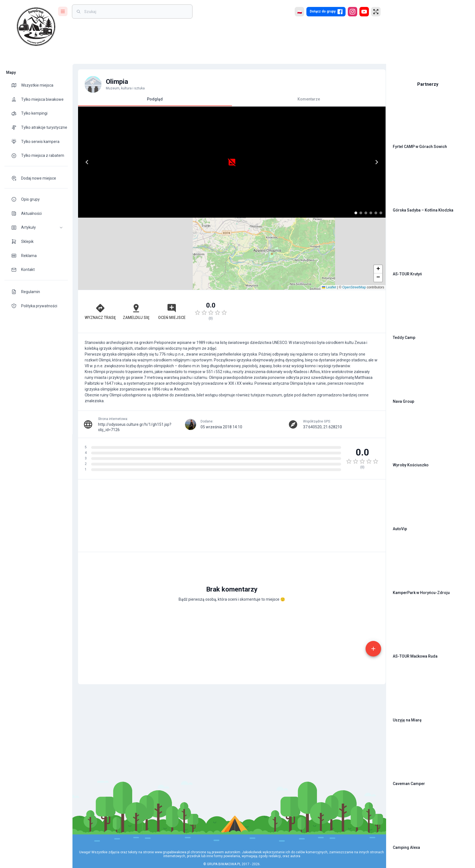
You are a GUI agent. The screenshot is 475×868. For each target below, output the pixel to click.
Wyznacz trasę (99, 239)
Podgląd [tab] (152, 101)
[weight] (136, 12)
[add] (363, 589)
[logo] (36, 27)
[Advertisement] (301, 239)
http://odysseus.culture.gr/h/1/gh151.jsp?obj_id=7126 (145, 352)
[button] (36, 227)
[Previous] (87, 162)
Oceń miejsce (167, 239)
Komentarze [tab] (301, 99)
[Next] (217, 162)
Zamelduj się (133, 239)
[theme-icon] (16, 85)
